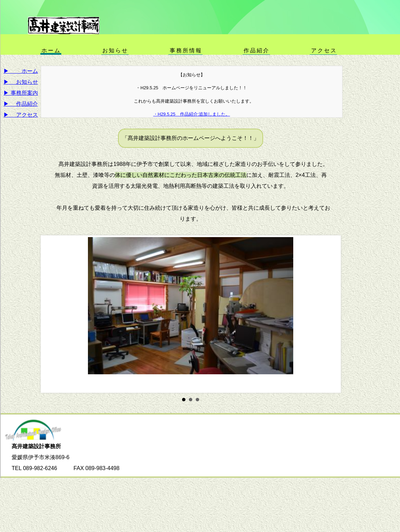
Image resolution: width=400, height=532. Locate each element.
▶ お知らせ (21, 82)
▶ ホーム (21, 71)
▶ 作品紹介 (21, 104)
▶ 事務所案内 (21, 93)
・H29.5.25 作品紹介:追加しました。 (192, 114)
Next (330, 314)
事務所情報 (186, 50)
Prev (51, 314)
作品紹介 (257, 50)
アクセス (324, 50)
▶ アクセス (21, 115)
